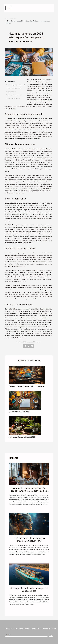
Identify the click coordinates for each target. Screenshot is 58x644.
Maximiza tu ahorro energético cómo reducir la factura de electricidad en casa (29, 491)
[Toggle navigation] (8, 8)
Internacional (45, 628)
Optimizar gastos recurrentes (14, 95)
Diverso (27, 628)
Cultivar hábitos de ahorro (13, 98)
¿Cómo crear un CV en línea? (20, 412)
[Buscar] (26, 635)
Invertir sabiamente (11, 92)
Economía (13, 19)
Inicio (7, 19)
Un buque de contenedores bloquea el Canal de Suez (29, 589)
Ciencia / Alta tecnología (14, 628)
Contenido (11, 82)
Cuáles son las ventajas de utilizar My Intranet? (27, 386)
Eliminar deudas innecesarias (14, 88)
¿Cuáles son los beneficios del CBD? (22, 437)
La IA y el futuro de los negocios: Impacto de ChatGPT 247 (29, 539)
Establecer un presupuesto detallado (16, 85)
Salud (54, 628)
